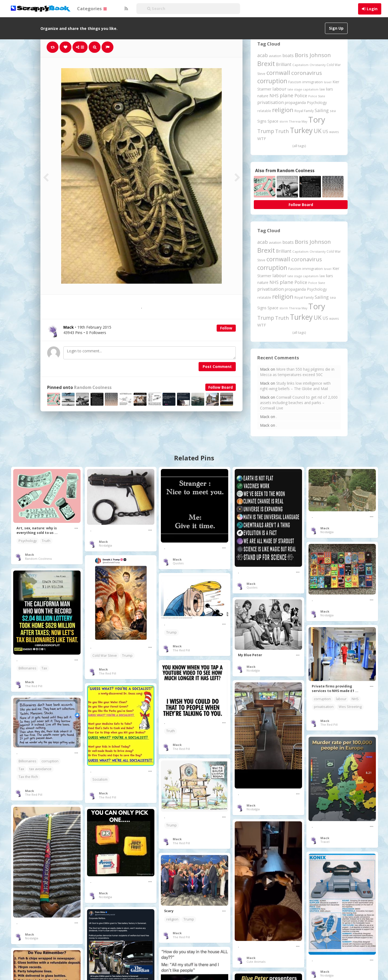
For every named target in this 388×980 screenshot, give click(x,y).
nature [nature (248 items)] (263, 96)
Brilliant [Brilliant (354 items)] (284, 64)
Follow (226, 328)
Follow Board (221, 387)
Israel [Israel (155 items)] (328, 82)
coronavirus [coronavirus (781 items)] (307, 73)
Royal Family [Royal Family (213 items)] (304, 111)
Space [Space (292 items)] (273, 121)
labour (341, 699)
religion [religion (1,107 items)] (283, 110)
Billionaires (27, 668)
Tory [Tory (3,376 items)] (317, 120)
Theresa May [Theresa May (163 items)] (298, 121)
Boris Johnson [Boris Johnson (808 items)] (313, 55)
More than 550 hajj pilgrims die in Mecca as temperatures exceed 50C (297, 372)
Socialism (100, 779)
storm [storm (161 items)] (284, 121)
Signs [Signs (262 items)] (262, 121)
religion (172, 919)
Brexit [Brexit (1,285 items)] (266, 64)
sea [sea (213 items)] (333, 111)
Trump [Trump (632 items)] (266, 131)
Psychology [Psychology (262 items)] (317, 102)
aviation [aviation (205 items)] (275, 56)
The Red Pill (108, 673)
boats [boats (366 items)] (288, 55)
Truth (46, 541)
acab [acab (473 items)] (263, 55)
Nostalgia (105, 545)
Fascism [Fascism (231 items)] (295, 82)
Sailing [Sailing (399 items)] (322, 110)
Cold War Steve (105, 656)
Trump (127, 656)
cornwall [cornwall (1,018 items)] (278, 72)
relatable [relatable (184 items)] (264, 111)
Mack (30, 555)
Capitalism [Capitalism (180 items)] (300, 65)
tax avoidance (40, 769)
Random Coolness (93, 388)
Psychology (28, 541)
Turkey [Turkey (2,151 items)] (301, 130)
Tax (44, 668)
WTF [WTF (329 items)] (262, 138)
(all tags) (299, 146)
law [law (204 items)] (322, 89)
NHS (355, 699)
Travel (325, 842)
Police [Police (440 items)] (301, 95)
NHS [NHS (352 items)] (274, 96)
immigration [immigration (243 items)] (313, 82)
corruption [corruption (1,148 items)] (272, 81)
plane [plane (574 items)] (287, 95)
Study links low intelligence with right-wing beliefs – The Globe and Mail (295, 386)
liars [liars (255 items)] (330, 89)
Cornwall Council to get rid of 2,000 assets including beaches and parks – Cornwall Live (299, 403)
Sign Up (336, 28)
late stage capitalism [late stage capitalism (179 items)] (303, 89)
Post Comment (217, 366)
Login (372, 9)
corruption (322, 699)
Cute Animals (256, 962)
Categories (92, 8)
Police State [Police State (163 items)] (317, 96)
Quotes (178, 563)
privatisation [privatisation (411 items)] (271, 102)
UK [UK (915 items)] (318, 131)
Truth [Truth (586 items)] (282, 131)
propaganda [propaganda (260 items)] (295, 102)
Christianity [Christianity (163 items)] (318, 65)
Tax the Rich (28, 777)
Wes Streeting (350, 707)
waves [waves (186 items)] (334, 132)
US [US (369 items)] (325, 131)
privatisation (324, 707)
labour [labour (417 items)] (279, 89)
